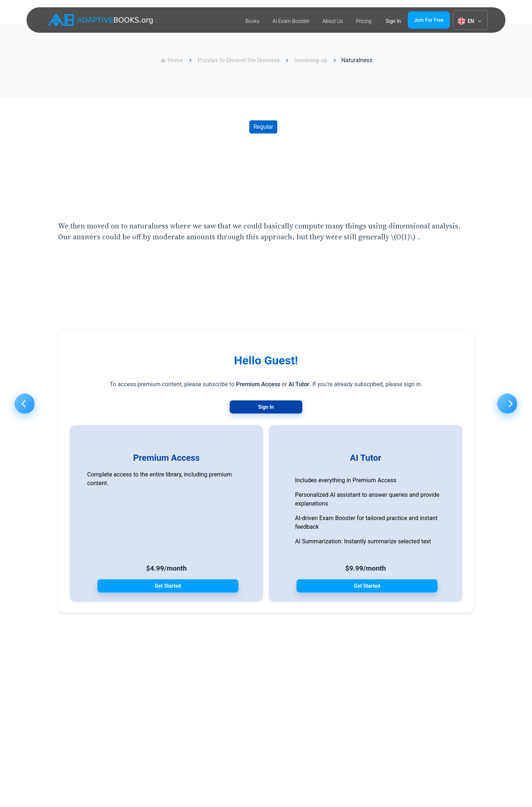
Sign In (266, 407)
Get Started (168, 586)
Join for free (429, 20)
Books (253, 21)
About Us (333, 21)
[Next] (507, 404)
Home (172, 60)
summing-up (311, 60)
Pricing (364, 21)
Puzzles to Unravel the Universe (239, 60)
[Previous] (25, 404)
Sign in (393, 21)
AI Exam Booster (291, 21)
